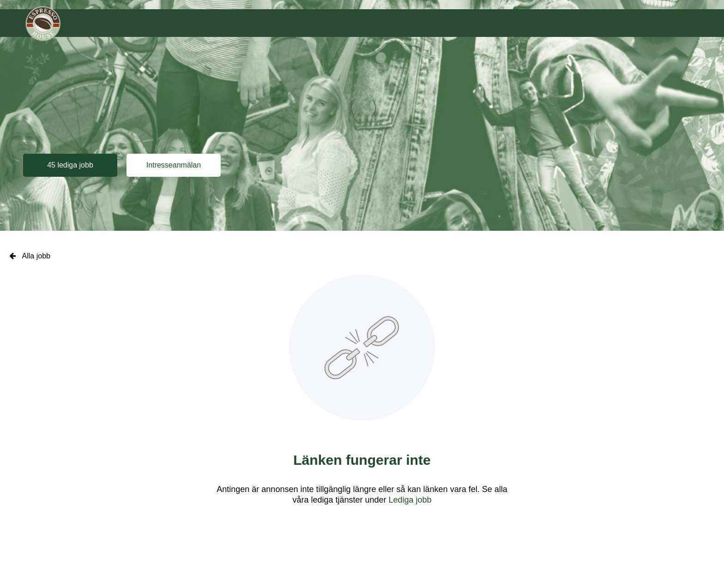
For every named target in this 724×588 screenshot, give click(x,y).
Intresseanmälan (174, 165)
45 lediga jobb (70, 165)
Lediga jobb (410, 500)
